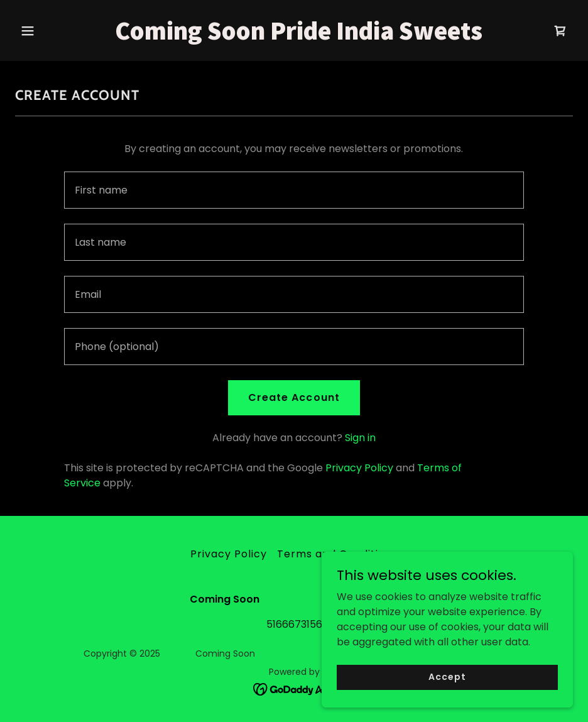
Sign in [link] (360, 438)
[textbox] (294, 190)
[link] (294, 36)
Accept (447, 677)
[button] (57, 31)
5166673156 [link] (294, 624)
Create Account (294, 397)
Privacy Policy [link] (359, 468)
